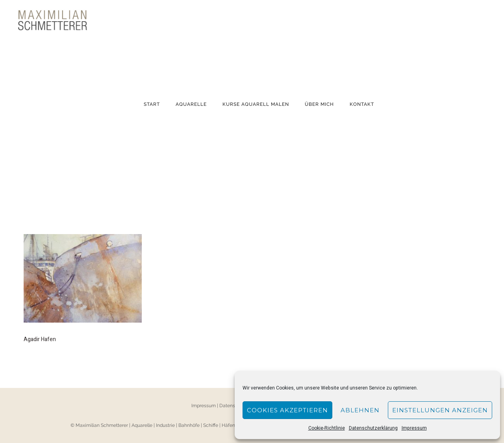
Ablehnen (360, 410)
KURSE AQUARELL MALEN (256, 104)
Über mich (319, 104)
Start (152, 104)
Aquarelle (191, 104)
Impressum (414, 428)
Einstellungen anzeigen (440, 410)
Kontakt (362, 104)
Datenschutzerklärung (373, 428)
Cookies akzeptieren (287, 410)
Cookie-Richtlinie (327, 428)
